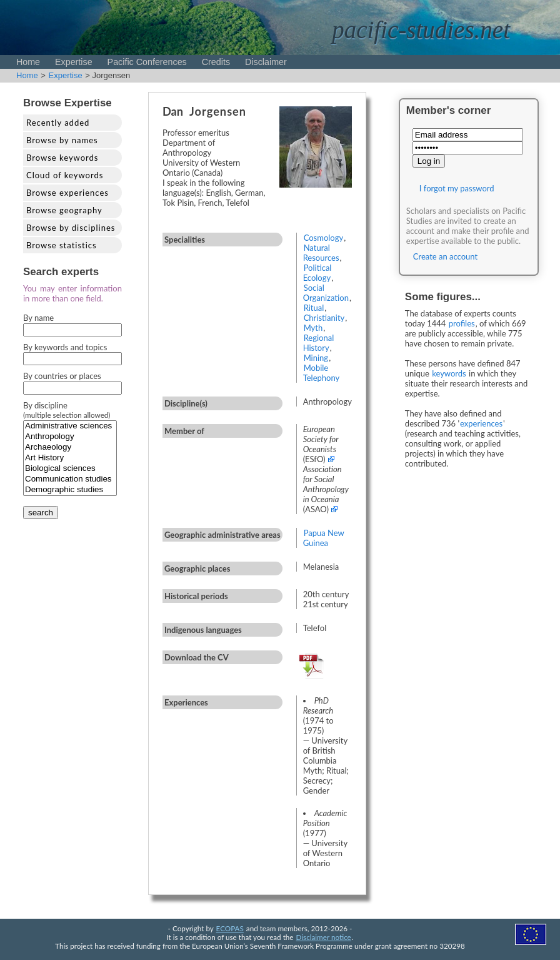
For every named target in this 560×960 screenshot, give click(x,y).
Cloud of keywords (65, 175)
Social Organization (326, 293)
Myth (313, 328)
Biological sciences (70, 469)
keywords (449, 373)
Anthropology (70, 437)
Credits (216, 62)
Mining (316, 358)
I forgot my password (457, 188)
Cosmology (324, 238)
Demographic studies (70, 490)
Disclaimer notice (324, 937)
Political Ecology (317, 273)
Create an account (445, 256)
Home (28, 62)
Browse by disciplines (71, 228)
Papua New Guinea (324, 538)
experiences (481, 423)
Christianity (324, 318)
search (41, 513)
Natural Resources (321, 253)
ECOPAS (230, 928)
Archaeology (70, 447)
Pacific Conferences (147, 62)
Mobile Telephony (322, 373)
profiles (462, 323)
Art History (70, 458)
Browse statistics (62, 245)
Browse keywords (62, 158)
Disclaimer (266, 62)
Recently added (58, 123)
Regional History (319, 343)
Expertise (74, 62)
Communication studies (70, 479)
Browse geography (64, 210)
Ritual (314, 308)
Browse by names (62, 140)
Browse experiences (67, 193)
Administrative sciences (70, 426)
